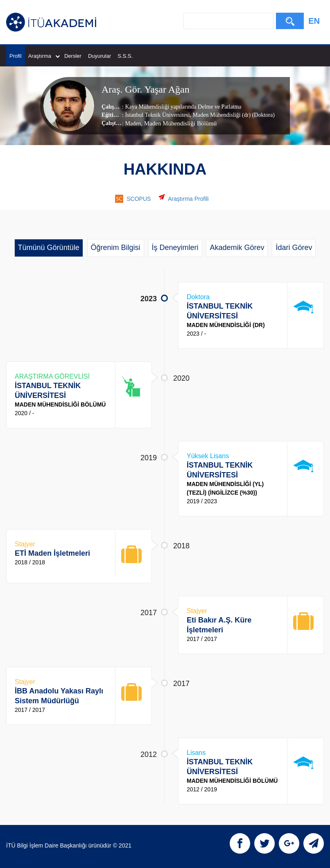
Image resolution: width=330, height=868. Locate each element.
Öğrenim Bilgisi (116, 248)
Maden (133, 124)
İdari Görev (294, 248)
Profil (16, 56)
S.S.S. (125, 56)
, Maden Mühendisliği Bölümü (179, 123)
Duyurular (99, 56)
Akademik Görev (237, 248)
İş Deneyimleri (175, 248)
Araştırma (44, 56)
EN (314, 21)
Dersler (73, 56)
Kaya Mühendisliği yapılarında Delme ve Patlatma (183, 107)
